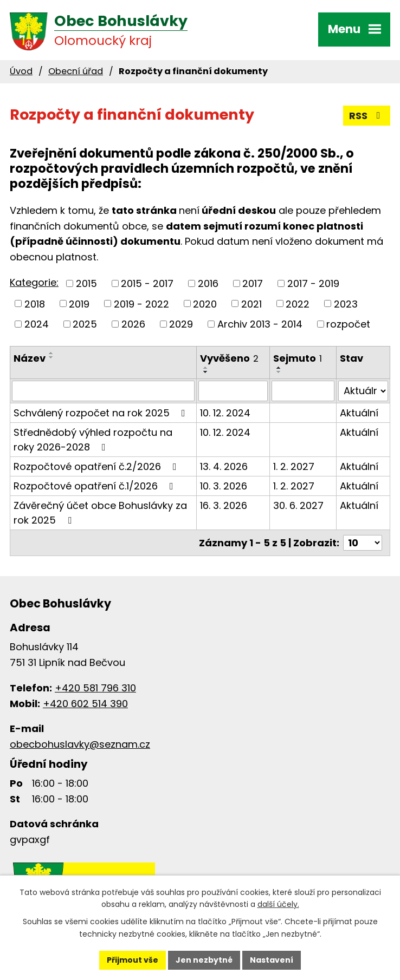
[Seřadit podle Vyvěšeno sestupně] (206, 372)
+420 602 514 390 (85, 704)
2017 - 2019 (313, 283)
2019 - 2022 (141, 303)
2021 (251, 303)
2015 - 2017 (147, 283)
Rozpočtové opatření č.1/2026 (96, 486)
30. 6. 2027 (298, 505)
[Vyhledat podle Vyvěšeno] (233, 391)
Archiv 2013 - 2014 (260, 324)
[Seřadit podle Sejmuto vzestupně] (279, 368)
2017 (253, 283)
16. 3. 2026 (224, 505)
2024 (37, 324)
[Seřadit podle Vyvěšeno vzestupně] (206, 368)
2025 (85, 324)
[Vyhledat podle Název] (103, 391)
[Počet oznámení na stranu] (363, 543)
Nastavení (272, 960)
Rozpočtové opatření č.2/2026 (97, 466)
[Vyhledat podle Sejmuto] (303, 391)
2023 (346, 303)
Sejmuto (298, 358)
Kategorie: (34, 282)
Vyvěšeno (229, 358)
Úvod (21, 71)
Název (30, 358)
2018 (35, 303)
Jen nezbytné (204, 960)
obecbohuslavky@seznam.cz (80, 744)
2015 (86, 283)
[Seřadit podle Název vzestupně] (51, 353)
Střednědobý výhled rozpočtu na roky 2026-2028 (93, 440)
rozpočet (348, 324)
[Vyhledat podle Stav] (363, 391)
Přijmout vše (133, 960)
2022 (298, 303)
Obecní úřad (76, 71)
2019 (79, 303)
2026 (133, 324)
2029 (181, 324)
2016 (208, 283)
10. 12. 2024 (225, 413)
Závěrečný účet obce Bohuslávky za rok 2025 (100, 513)
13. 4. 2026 (224, 466)
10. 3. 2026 (224, 486)
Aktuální (359, 413)
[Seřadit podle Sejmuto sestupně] (279, 372)
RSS (367, 116)
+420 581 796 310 (95, 688)
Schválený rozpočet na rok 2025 (102, 413)
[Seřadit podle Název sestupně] (51, 357)
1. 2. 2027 (294, 466)
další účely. (278, 905)
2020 (205, 303)
